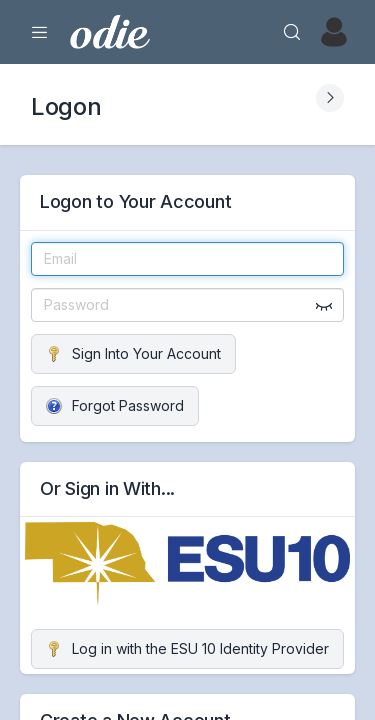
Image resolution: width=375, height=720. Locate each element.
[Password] (187, 305)
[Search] (292, 32)
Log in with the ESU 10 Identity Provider (187, 648)
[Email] (187, 259)
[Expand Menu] (40, 32)
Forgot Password (115, 405)
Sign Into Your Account (133, 353)
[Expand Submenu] (330, 98)
